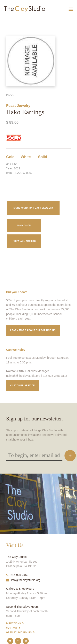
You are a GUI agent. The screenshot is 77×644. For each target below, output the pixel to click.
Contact (12, 628)
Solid (43, 157)
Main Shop (24, 226)
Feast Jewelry (18, 106)
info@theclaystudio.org (23, 580)
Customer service (23, 385)
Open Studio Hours (19, 632)
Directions (14, 623)
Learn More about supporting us (33, 330)
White (26, 157)
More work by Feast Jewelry (33, 208)
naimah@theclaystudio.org (23, 376)
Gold (10, 157)
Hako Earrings (6, 19)
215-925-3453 (17, 575)
